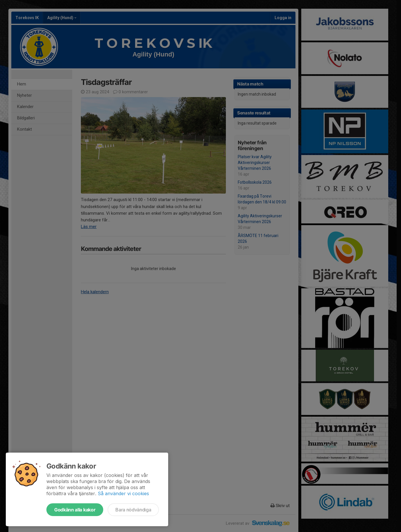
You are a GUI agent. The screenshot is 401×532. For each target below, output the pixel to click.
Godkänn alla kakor (75, 510)
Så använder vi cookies (123, 493)
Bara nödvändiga (133, 510)
